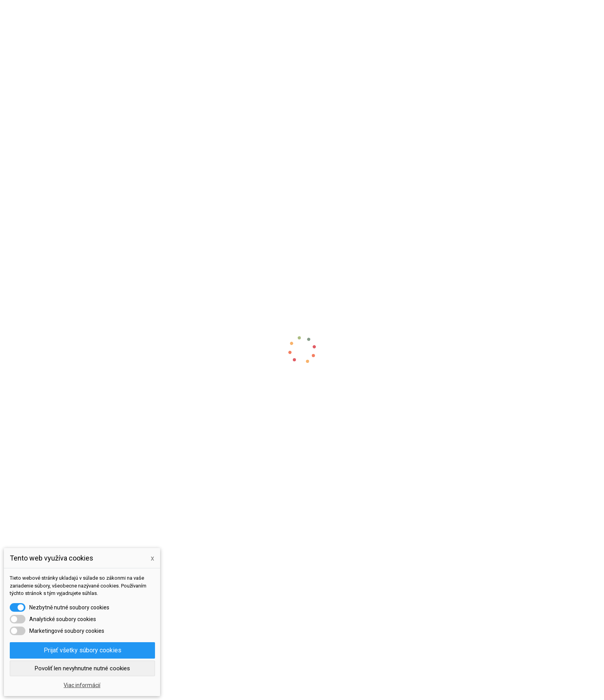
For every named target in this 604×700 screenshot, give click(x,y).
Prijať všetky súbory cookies (83, 650)
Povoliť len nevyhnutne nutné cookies (82, 668)
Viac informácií (82, 685)
